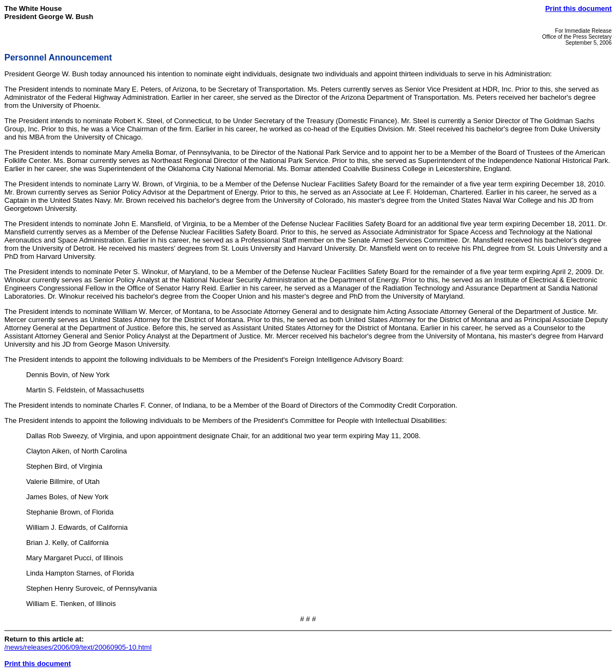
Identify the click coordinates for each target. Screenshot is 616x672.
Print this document (578, 8)
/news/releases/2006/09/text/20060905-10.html (78, 647)
